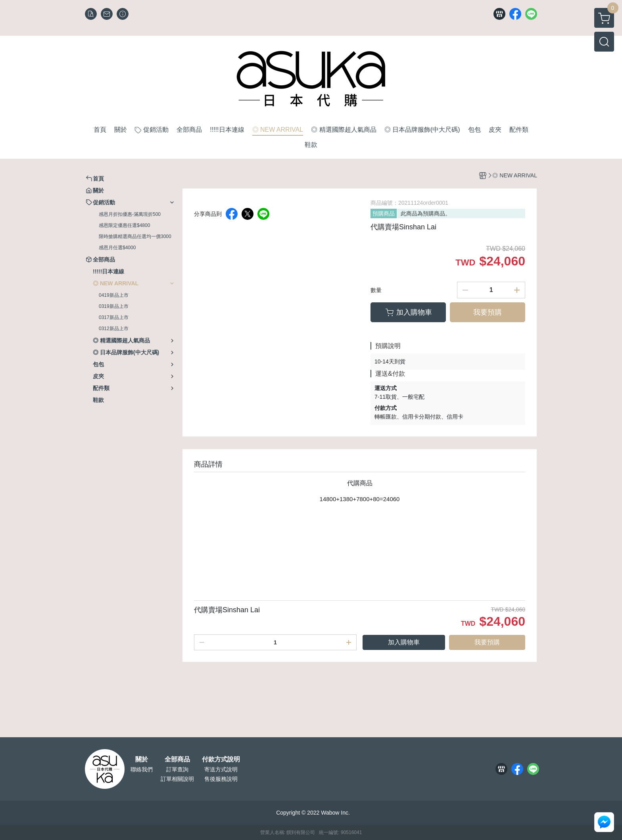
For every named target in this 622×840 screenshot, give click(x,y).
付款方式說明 (221, 759)
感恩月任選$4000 (117, 248)
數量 (376, 290)
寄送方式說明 (221, 769)
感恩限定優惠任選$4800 (124, 225)
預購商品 (384, 213)
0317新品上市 (114, 317)
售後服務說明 (221, 779)
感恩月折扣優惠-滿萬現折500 (130, 214)
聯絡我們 (142, 769)
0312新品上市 (114, 329)
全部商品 (177, 759)
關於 (142, 759)
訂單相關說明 (177, 779)
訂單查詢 (177, 769)
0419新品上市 (114, 295)
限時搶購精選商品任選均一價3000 (135, 236)
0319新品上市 (114, 306)
